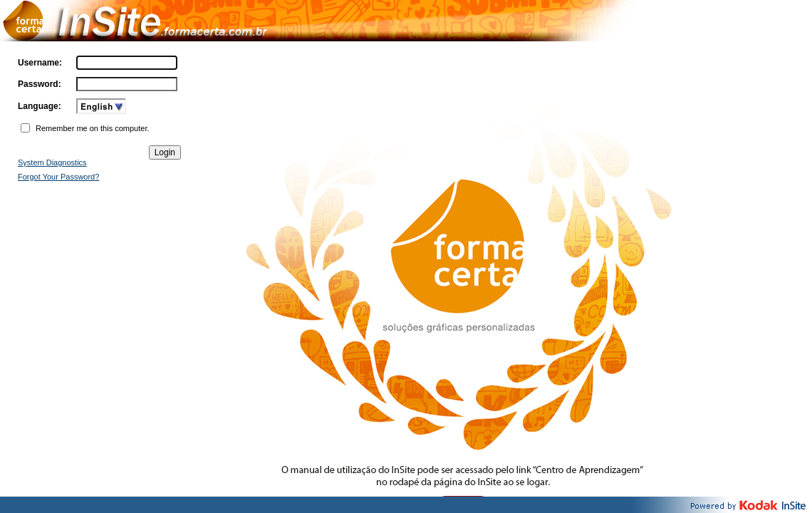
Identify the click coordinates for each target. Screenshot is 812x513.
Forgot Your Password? (58, 177)
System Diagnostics (52, 162)
